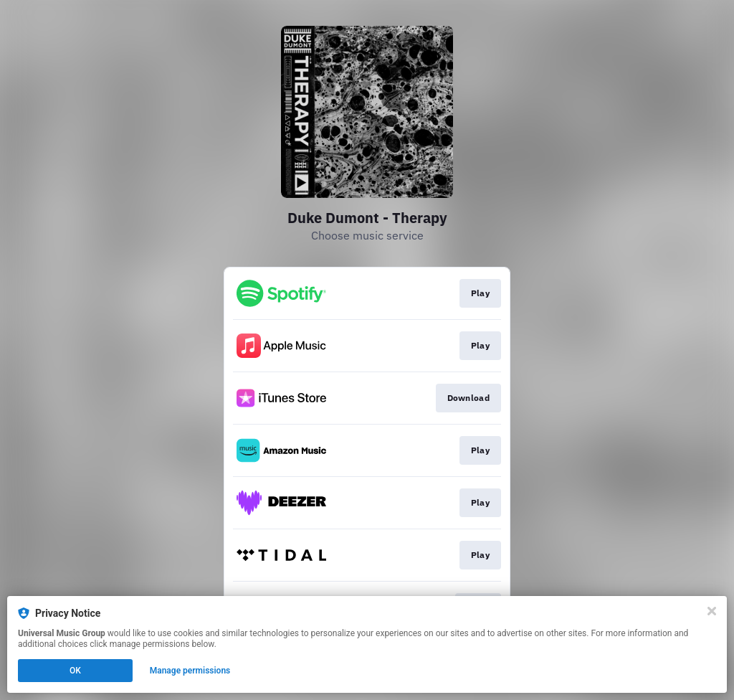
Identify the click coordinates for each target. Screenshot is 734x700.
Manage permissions (190, 671)
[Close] (712, 611)
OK (75, 671)
